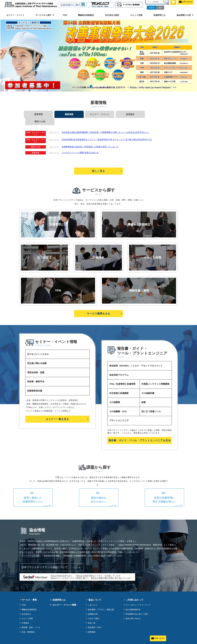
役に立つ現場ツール (151, 404)
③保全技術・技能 (36, 365)
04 (102, 86)
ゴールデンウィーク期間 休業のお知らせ (80, 145)
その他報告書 (148, 386)
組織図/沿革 (93, 607)
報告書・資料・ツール (31, 620)
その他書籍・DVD (118, 404)
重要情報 (38, 114)
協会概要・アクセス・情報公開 (101, 602)
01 (91, 86)
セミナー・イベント (15, 15)
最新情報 (68, 114)
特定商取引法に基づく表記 (137, 607)
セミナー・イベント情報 (63, 598)
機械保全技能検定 (86, 15)
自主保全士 (26, 607)
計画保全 (25, 616)
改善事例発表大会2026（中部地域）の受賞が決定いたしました (90, 139)
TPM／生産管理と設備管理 (122, 377)
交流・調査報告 (28, 625)
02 (95, 86)
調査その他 (159, 114)
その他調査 (115, 395)
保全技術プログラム (119, 368)
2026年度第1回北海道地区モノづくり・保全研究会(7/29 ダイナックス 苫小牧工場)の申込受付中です (107, 132)
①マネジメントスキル (38, 347)
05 (106, 86)
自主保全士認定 (112, 15)
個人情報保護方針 (133, 602)
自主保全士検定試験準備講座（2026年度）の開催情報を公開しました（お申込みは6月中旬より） (106, 125)
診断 (144, 395)
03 (98, 86)
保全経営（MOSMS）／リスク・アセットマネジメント (136, 358)
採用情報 (92, 625)
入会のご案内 (93, 611)
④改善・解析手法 (36, 374)
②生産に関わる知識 (37, 356)
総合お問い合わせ (133, 611)
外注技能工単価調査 (119, 386)
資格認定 (129, 114)
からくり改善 (136, 15)
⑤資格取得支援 (35, 383)
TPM (65, 15)
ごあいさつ (93, 598)
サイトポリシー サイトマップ (138, 598)
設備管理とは (160, 15)
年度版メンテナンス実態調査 (155, 377)
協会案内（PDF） (95, 620)
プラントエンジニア (119, 413)
